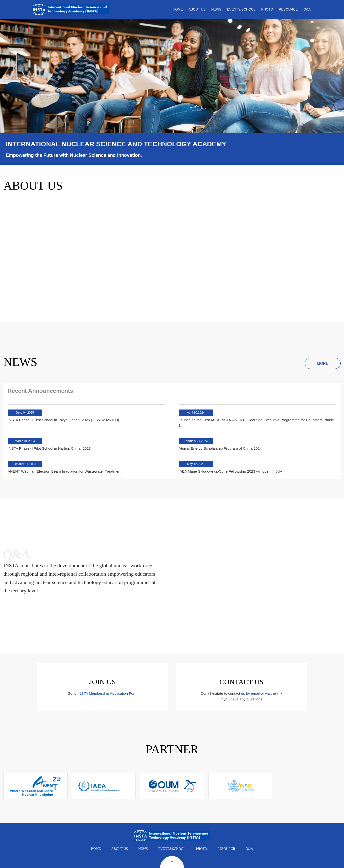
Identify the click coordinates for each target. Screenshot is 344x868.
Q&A (307, 9)
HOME (178, 9)
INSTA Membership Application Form (107, 693)
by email (253, 693)
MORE (323, 363)
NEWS (216, 9)
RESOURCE (288, 9)
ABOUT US (197, 9)
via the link (274, 693)
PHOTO (267, 9)
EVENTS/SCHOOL (241, 9)
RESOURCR (226, 849)
